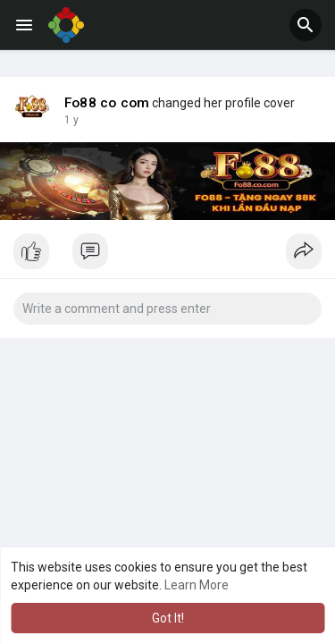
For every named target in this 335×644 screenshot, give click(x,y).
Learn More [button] (197, 585)
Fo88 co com (107, 103)
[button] (306, 25)
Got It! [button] (168, 618)
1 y (71, 120)
